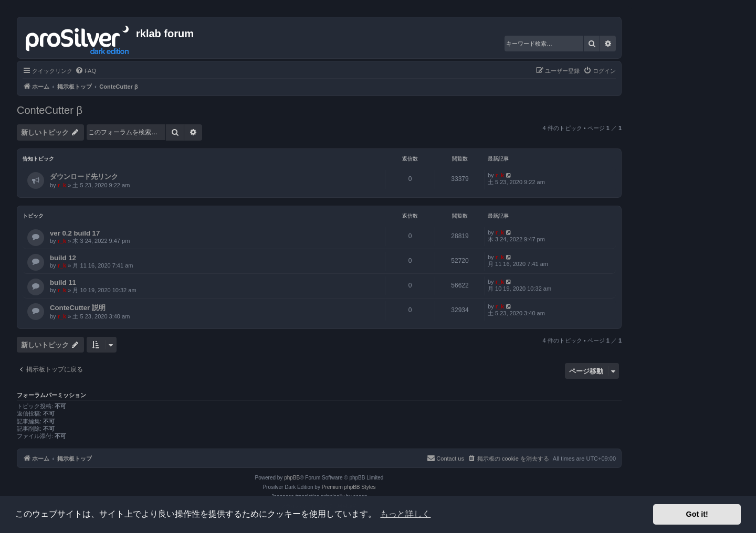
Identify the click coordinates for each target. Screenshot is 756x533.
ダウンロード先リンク (84, 177)
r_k (62, 185)
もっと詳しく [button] (405, 514)
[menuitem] (86, 71)
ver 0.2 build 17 (75, 233)
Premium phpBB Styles (349, 487)
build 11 (63, 283)
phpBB (292, 478)
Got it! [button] (697, 514)
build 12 (63, 258)
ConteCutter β (50, 110)
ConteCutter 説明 (78, 308)
